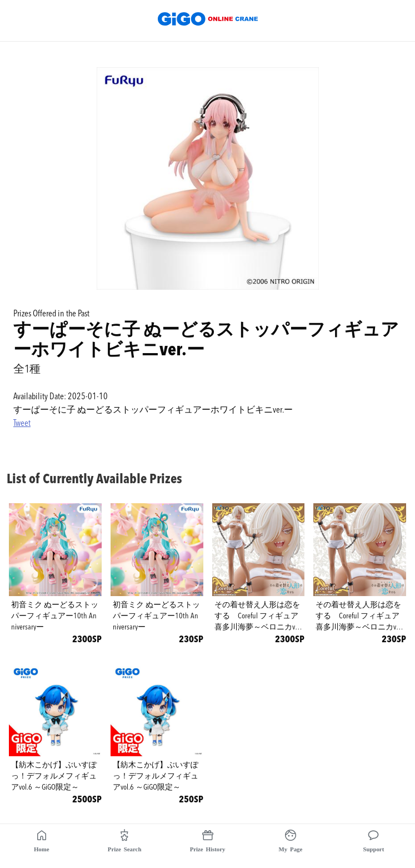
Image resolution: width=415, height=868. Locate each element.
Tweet (22, 424)
